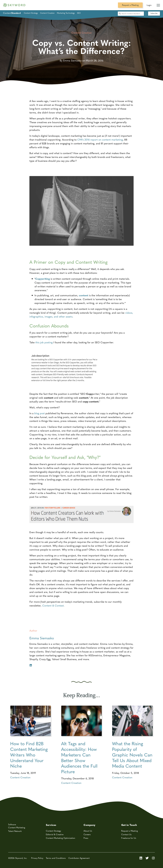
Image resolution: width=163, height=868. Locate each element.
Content (12, 13)
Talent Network (15, 831)
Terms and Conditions (56, 858)
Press (86, 838)
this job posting (44, 342)
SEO (79, 13)
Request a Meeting (130, 5)
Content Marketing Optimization (60, 838)
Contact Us (126, 834)
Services (51, 825)
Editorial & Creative (55, 834)
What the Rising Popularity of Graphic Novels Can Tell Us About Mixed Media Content (132, 755)
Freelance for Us (129, 838)
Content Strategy (31, 13)
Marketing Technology (66, 13)
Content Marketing (17, 827)
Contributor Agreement (79, 858)
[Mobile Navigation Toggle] (158, 4)
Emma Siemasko (42, 638)
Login (149, 5)
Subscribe (154, 13)
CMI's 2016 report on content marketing (100, 139)
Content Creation (47, 13)
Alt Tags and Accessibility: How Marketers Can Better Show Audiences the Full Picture (79, 757)
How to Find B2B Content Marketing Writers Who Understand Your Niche (29, 755)
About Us (88, 831)
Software (12, 824)
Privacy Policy (37, 858)
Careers (87, 834)
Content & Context (53, 605)
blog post (39, 413)
